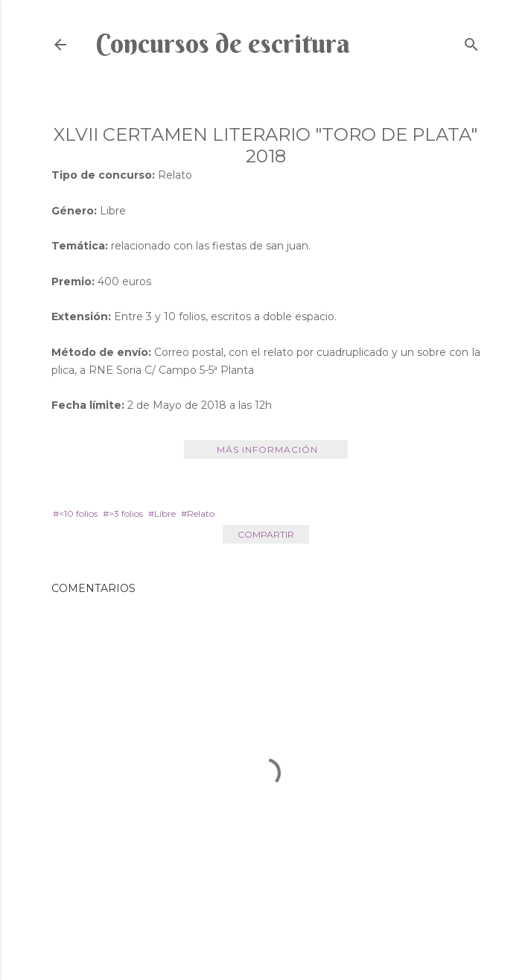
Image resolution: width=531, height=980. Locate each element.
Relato (201, 513)
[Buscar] (471, 41)
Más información (267, 449)
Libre (165, 513)
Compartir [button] (266, 534)
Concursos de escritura (223, 43)
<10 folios (78, 513)
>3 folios (126, 513)
